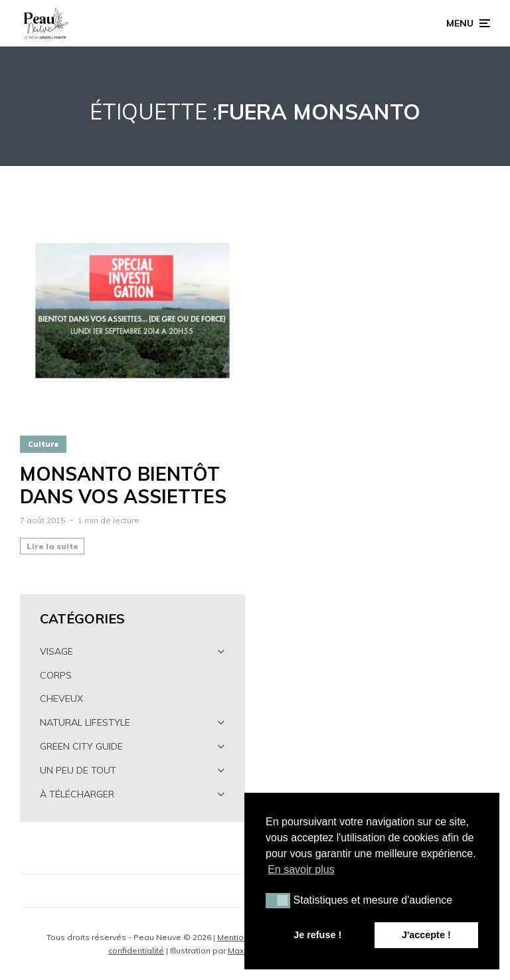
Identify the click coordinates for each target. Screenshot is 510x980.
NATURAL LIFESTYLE (85, 722)
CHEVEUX (61, 698)
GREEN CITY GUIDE (81, 746)
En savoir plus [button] (301, 869)
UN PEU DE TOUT (78, 770)
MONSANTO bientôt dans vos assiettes (123, 485)
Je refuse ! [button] (317, 935)
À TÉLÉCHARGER (77, 794)
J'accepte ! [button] (426, 935)
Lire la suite (52, 546)
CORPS (56, 675)
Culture (43, 444)
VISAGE (56, 651)
